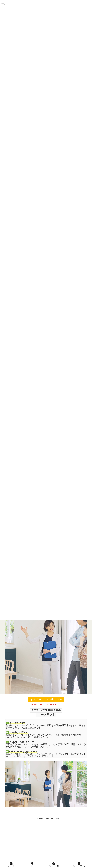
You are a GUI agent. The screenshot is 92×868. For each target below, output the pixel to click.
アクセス (32, 864)
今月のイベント (11, 864)
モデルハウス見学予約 (79, 864)
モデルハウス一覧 (54, 864)
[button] (46, 700)
